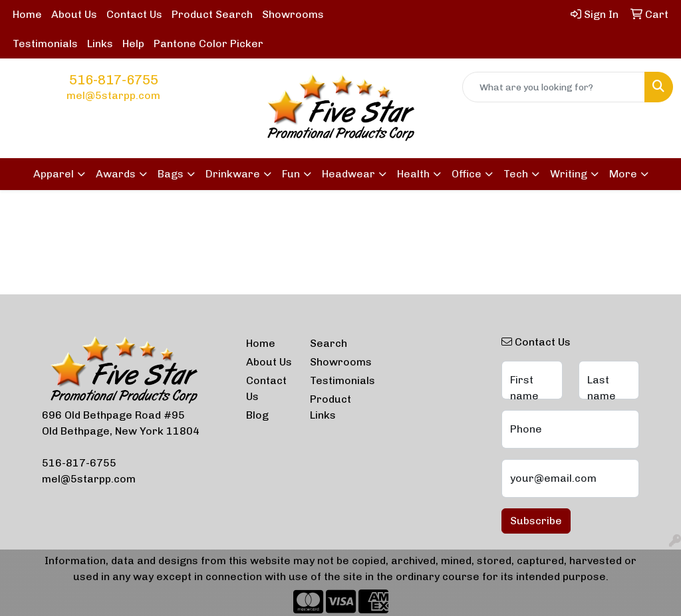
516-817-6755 (114, 80)
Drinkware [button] (233, 174)
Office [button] (467, 174)
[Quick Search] (554, 87)
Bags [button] (171, 174)
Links (100, 44)
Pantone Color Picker (208, 44)
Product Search (212, 14)
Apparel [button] (54, 174)
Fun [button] (291, 174)
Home (27, 14)
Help (133, 44)
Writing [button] (569, 174)
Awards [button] (116, 174)
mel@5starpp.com (113, 95)
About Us (74, 14)
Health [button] (413, 174)
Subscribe (536, 521)
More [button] (623, 174)
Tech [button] (516, 174)
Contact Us (134, 14)
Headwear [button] (348, 174)
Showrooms (293, 14)
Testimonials (45, 44)
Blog (257, 415)
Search (329, 343)
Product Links (331, 407)
